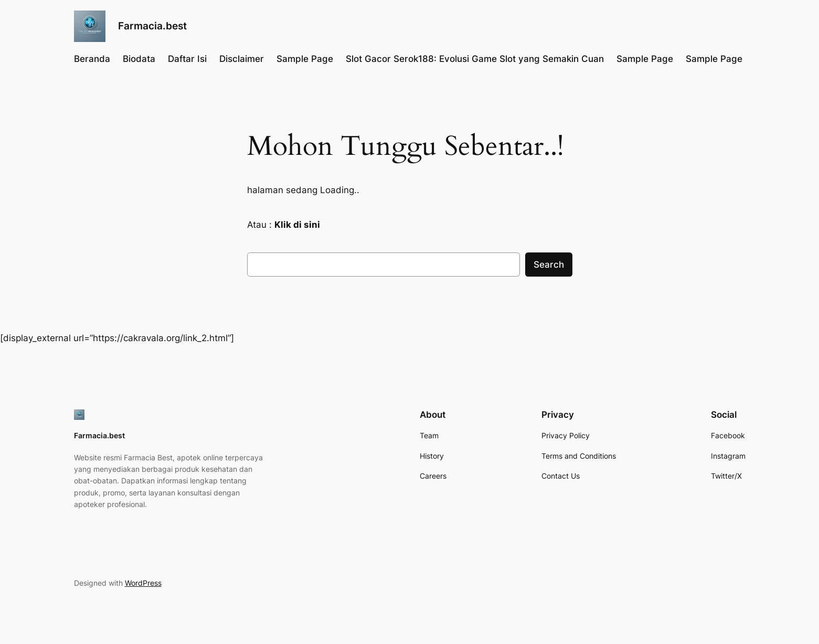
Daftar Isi (187, 59)
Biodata (139, 59)
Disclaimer (242, 59)
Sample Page (305, 59)
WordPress (143, 583)
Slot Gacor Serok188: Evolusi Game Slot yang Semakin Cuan (475, 59)
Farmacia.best (152, 26)
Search (549, 265)
